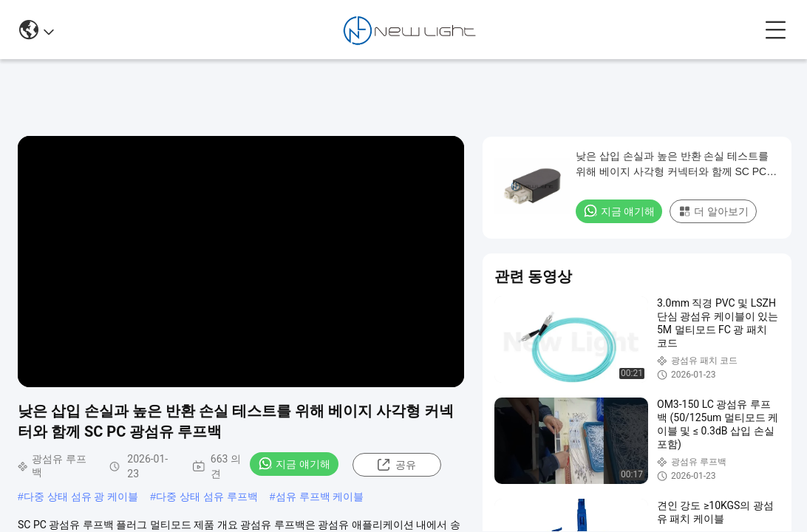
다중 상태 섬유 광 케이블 (81, 497)
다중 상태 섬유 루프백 (207, 497)
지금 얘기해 (294, 463)
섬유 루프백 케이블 (320, 497)
